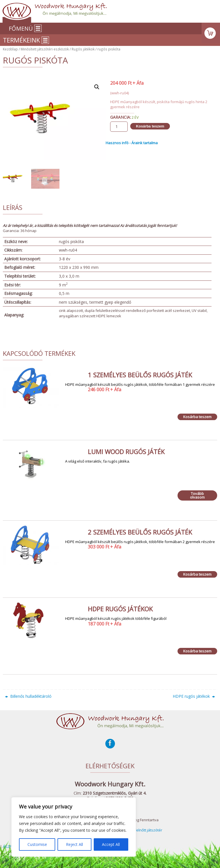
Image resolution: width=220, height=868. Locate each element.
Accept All (111, 844)
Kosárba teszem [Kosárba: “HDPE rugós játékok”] (197, 651)
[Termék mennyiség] (119, 127)
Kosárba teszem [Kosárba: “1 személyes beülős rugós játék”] (197, 417)
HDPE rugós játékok (194, 696)
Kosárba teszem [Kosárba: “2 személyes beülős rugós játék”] (197, 574)
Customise (37, 844)
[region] (74, 827)
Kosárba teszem (150, 126)
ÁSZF (7, 846)
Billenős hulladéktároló (28, 696)
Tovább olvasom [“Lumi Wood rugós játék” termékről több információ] (197, 495)
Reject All (74, 844)
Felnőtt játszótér (148, 830)
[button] (97, 87)
